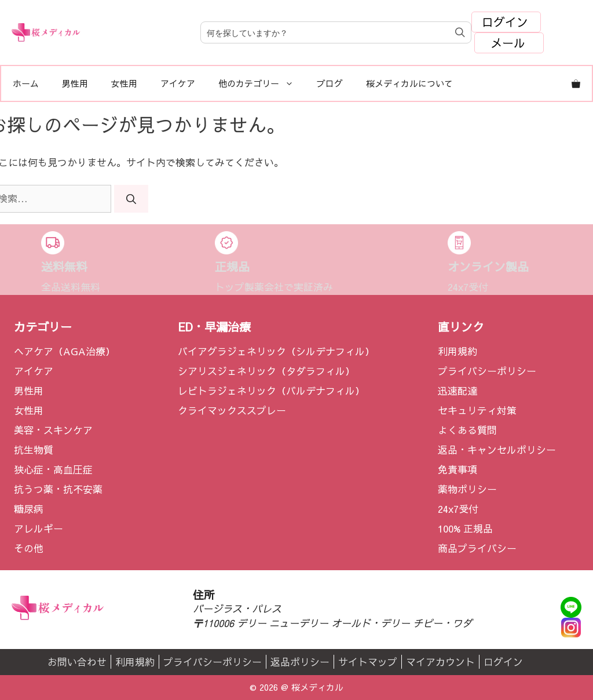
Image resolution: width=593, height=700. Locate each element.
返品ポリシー (300, 662)
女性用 (124, 83)
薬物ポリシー (467, 489)
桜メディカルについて (409, 83)
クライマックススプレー (232, 410)
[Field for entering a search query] (336, 32)
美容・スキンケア (53, 430)
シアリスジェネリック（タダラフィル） (266, 371)
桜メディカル (317, 687)
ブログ (330, 83)
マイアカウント (440, 662)
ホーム (26, 83)
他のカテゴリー (262, 83)
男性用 (75, 83)
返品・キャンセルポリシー (497, 450)
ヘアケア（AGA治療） (65, 351)
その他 (29, 548)
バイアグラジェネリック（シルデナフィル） (276, 351)
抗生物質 (34, 450)
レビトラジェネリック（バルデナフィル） (271, 391)
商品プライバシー (477, 548)
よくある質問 (467, 430)
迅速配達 (457, 391)
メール (508, 43)
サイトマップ (368, 662)
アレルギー (39, 528)
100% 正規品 (465, 528)
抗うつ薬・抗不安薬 (58, 489)
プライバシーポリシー (487, 371)
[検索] (131, 199)
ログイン (505, 22)
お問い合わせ (77, 662)
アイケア (178, 83)
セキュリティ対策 (477, 410)
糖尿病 (29, 509)
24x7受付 (458, 509)
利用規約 (457, 351)
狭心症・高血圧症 (53, 469)
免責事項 (457, 469)
